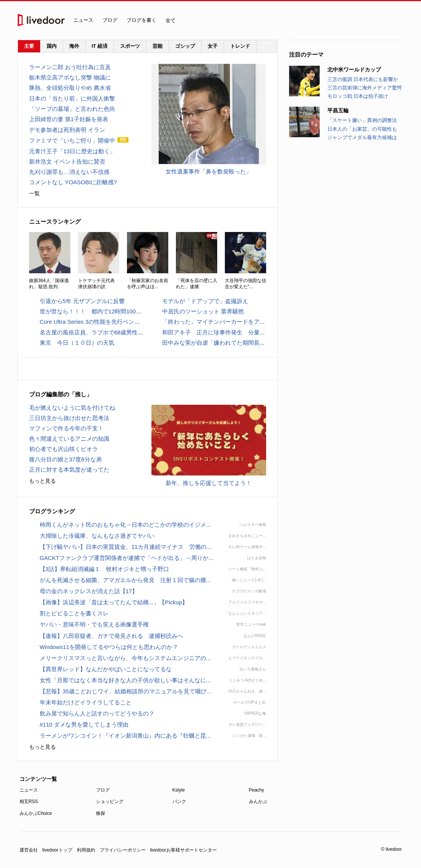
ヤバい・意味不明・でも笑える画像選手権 (94, 624)
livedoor (41, 20)
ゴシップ (185, 46)
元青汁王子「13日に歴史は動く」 (72, 151)
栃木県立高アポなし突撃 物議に (70, 77)
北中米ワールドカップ (354, 70)
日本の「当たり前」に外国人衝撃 (72, 98)
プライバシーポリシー (123, 850)
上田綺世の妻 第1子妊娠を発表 (69, 119)
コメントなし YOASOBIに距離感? (73, 182)
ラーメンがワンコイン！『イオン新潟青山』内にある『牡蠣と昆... (125, 736)
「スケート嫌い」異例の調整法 (362, 120)
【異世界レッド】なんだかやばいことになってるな (106, 669)
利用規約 (86, 850)
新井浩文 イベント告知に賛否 (67, 161)
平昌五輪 (338, 110)
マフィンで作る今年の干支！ (66, 428)
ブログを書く (141, 20)
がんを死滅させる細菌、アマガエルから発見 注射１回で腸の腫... (125, 580)
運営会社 (29, 850)
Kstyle (179, 790)
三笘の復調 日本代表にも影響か (363, 79)
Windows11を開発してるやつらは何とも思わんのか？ (109, 647)
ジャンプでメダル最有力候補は (362, 137)
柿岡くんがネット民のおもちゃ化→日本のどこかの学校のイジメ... (125, 525)
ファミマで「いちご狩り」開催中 (72, 140)
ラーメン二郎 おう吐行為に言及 (70, 67)
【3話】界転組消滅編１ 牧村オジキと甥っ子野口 (104, 569)
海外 (74, 46)
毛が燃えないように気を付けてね (72, 408)
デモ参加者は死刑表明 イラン (67, 130)
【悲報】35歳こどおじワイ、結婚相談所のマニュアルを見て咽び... (126, 691)
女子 (213, 46)
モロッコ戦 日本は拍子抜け (358, 96)
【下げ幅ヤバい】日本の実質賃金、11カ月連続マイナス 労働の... (126, 547)
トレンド (240, 46)
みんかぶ (258, 801)
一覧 (34, 193)
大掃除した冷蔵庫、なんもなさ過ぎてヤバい (97, 536)
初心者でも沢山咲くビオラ (63, 449)
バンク (179, 801)
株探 (101, 813)
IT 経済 (100, 46)
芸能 (158, 46)
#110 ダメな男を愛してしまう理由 (84, 724)
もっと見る (42, 481)
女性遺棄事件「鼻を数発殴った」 (209, 171)
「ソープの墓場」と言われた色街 (72, 109)
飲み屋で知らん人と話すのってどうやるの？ (97, 713)
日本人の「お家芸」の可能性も (362, 129)
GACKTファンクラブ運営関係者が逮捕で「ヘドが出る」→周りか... (127, 558)
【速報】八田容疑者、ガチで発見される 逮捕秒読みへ (111, 636)
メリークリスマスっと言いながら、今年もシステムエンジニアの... (125, 658)
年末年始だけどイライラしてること (86, 702)
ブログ (110, 20)
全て (172, 23)
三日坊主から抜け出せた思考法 (69, 418)
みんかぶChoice (36, 813)
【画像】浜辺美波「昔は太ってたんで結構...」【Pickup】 (114, 602)
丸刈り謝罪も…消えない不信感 (69, 172)
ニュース (83, 20)
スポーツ (130, 46)
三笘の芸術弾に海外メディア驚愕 (365, 88)
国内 (52, 46)
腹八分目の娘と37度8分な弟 (65, 459)
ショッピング (110, 801)
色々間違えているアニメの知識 (69, 439)
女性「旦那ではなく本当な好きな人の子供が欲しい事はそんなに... (125, 680)
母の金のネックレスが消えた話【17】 (89, 591)
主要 (29, 46)
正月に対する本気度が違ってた (69, 470)
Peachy (257, 790)
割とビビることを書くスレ (74, 613)
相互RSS (29, 801)
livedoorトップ (57, 850)
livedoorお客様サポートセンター (184, 850)
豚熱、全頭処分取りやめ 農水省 (70, 88)
